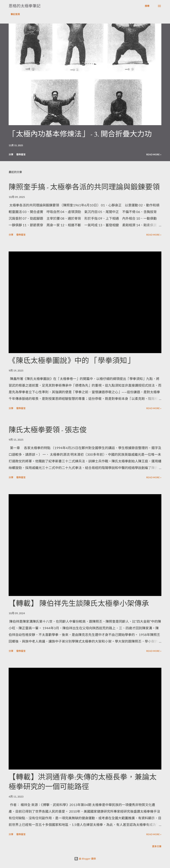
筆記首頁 (15, 14)
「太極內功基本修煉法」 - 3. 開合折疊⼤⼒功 (80, 134)
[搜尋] (147, 6)
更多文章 (157, 846)
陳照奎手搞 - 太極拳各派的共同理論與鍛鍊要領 (84, 187)
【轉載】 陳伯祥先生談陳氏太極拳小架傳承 (79, 603)
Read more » (154, 154)
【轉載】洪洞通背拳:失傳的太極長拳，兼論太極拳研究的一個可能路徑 (83, 782)
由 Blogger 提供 (85, 859)
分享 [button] (11, 154)
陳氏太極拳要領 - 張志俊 (48, 430)
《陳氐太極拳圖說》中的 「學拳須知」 (71, 360)
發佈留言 (21, 154)
